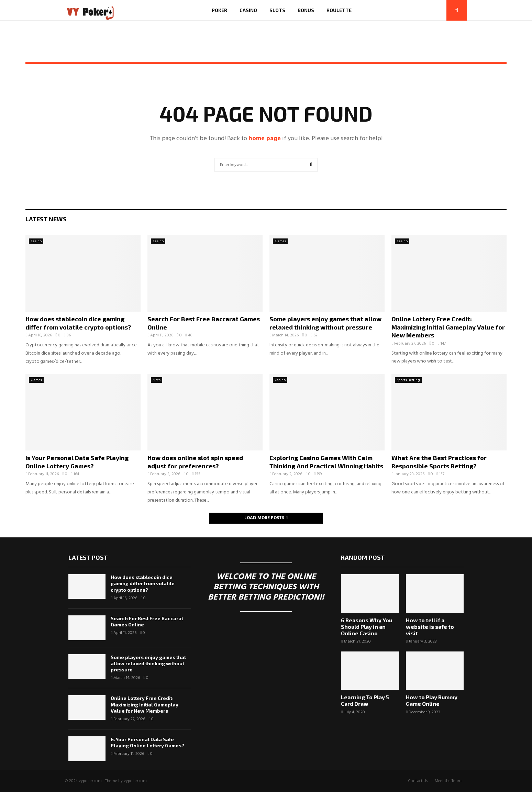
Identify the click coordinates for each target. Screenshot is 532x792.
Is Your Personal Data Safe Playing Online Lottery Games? (77, 462)
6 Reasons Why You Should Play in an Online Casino (367, 627)
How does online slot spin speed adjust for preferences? (195, 462)
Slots (277, 10)
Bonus (306, 10)
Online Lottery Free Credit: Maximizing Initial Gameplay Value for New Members (448, 327)
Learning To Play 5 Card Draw (365, 700)
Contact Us (418, 781)
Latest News (46, 219)
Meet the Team (448, 781)
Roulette (339, 10)
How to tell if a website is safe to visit (430, 627)
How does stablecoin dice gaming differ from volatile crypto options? (78, 323)
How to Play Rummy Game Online (432, 700)
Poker (219, 10)
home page (265, 139)
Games (280, 241)
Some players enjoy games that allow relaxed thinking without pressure (325, 323)
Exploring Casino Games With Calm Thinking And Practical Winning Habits (326, 462)
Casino (248, 10)
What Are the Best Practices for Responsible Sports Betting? (439, 462)
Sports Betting (408, 380)
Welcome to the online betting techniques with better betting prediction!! (266, 587)
